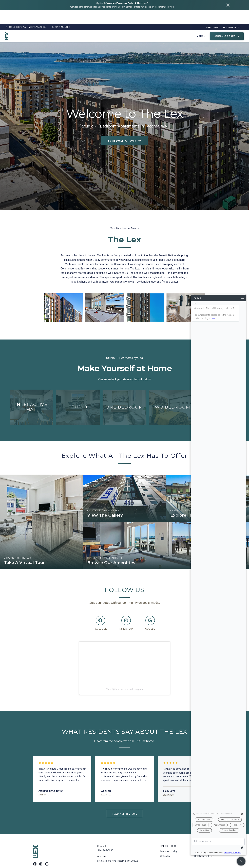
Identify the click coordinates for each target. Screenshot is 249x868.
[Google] (150, 610)
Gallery (139, 22)
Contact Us (198, 22)
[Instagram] (126, 610)
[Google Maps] (47, 850)
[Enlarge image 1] (63, 294)
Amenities (123, 22)
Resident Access (232, 13)
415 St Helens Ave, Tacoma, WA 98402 (26, 13)
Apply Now (213, 13)
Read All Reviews (124, 800)
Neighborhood (159, 22)
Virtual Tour (104, 22)
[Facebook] (100, 610)
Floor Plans (83, 22)
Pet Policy (179, 22)
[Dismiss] (228, 5)
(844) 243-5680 (61, 13)
